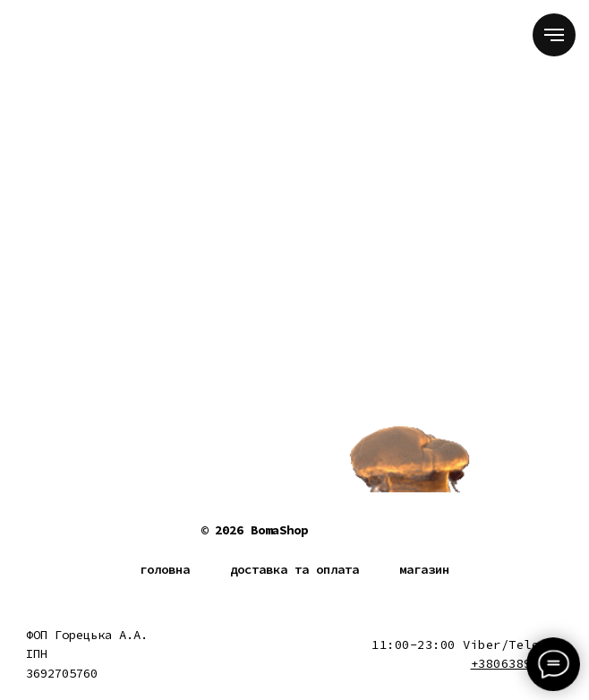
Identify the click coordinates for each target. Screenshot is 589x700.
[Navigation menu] (554, 35)
